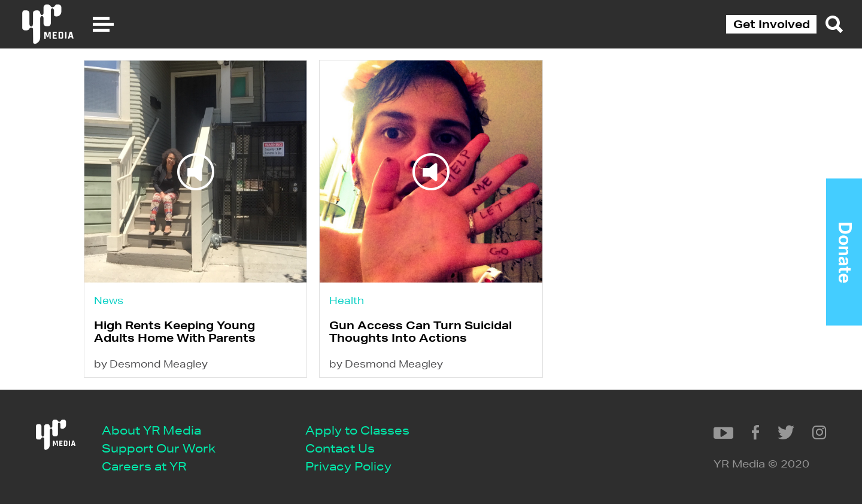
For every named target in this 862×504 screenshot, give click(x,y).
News (109, 300)
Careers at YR (144, 466)
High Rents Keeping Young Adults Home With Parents (175, 331)
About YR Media (151, 430)
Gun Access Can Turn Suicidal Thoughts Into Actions (421, 331)
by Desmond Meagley (151, 364)
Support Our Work (159, 448)
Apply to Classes (357, 430)
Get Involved (772, 24)
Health (347, 300)
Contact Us (340, 448)
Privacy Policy (348, 466)
